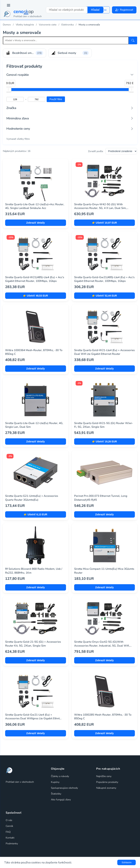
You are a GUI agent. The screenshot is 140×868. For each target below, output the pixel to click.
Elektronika (68, 25)
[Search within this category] (66, 40)
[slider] (8, 90)
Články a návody (60, 776)
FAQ (8, 832)
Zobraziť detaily (36, 223)
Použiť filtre (56, 99)
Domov (7, 25)
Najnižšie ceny (104, 776)
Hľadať (95, 10)
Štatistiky (56, 794)
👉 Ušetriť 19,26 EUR (105, 442)
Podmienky (12, 844)
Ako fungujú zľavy (61, 800)
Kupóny (55, 782)
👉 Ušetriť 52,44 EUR (105, 296)
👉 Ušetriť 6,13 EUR (35, 514)
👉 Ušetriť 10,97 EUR (105, 223)
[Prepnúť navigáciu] (9, 5)
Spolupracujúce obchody (64, 788)
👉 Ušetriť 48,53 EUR (35, 296)
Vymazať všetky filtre (18, 139)
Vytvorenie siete (48, 25)
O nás (9, 820)
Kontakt (10, 838)
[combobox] (67, 10)
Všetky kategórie (25, 25)
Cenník (9, 826)
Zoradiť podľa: (96, 151)
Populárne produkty (107, 782)
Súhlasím (127, 862)
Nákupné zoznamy (106, 788)
